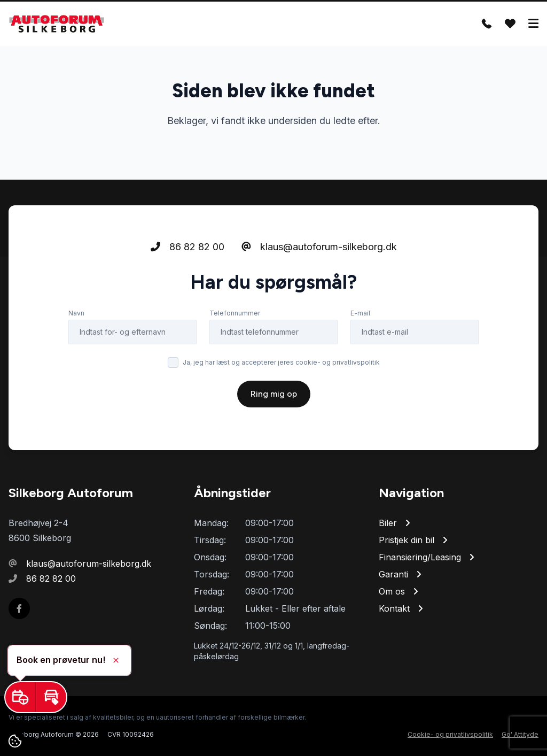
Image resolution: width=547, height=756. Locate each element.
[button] (20, 697)
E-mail (360, 313)
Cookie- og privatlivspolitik (450, 734)
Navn (76, 313)
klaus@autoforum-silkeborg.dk (319, 247)
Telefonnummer (235, 313)
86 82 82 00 (187, 247)
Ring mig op (274, 394)
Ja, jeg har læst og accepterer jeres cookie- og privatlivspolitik (281, 362)
